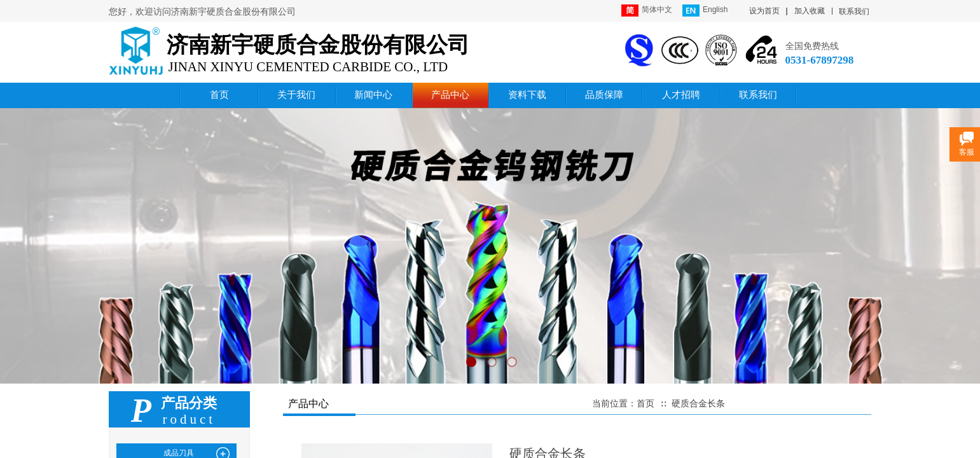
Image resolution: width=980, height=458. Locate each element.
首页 (645, 404)
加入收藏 (810, 11)
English (705, 10)
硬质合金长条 (698, 404)
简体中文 (647, 10)
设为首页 (764, 11)
